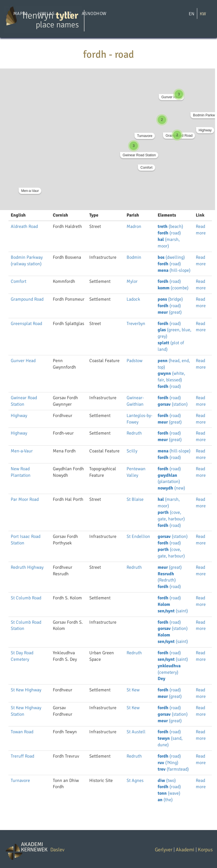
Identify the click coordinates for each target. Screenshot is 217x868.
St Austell (136, 732)
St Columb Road (26, 598)
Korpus (205, 850)
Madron (134, 226)
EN (192, 14)
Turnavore (145, 136)
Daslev (57, 850)
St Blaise (135, 499)
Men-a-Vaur (30, 191)
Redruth (134, 433)
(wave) (169, 793)
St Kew (133, 690)
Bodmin (134, 257)
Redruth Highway (27, 567)
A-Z (68, 14)
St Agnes (135, 781)
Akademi (185, 850)
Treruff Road (22, 756)
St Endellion (138, 536)
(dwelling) (171, 257)
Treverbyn (136, 324)
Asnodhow (94, 14)
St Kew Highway (26, 690)
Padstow (134, 361)
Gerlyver (164, 850)
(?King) (168, 763)
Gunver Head (171, 97)
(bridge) (170, 299)
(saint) (173, 611)
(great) (170, 312)
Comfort (147, 168)
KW (203, 14)
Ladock (133, 299)
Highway (205, 130)
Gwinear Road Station (139, 155)
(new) (171, 488)
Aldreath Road (24, 226)
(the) (165, 800)
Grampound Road (27, 299)
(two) (167, 781)
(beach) (170, 226)
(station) (173, 404)
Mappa (21, 14)
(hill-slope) (174, 270)
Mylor (132, 281)
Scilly (132, 451)
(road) (169, 233)
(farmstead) (173, 769)
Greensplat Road (26, 324)
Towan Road (22, 732)
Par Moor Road (25, 499)
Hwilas (46, 14)
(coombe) (173, 288)
